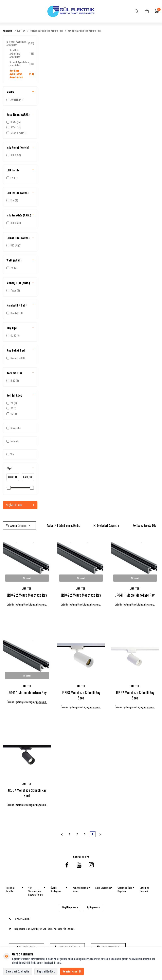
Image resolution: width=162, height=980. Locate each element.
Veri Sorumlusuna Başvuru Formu (35, 891)
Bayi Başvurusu (70, 908)
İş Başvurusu (94, 908)
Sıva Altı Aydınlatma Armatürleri (22, 64)
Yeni (10, 454)
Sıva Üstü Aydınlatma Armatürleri (22, 53)
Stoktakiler (14, 428)
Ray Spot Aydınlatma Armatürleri (84, 31)
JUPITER (21, 31)
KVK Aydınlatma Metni (80, 890)
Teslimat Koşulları (10, 890)
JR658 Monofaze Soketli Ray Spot (81, 695)
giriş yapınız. (42, 605)
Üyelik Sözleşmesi (56, 890)
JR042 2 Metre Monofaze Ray (27, 595)
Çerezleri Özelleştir (18, 971)
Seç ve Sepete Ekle (144, 525)
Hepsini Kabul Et (72, 971)
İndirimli (13, 441)
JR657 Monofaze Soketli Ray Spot (135, 695)
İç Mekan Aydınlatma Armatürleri (46, 31)
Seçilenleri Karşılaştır (106, 525)
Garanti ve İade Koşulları (125, 890)
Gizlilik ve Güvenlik (144, 890)
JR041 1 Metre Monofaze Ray (135, 595)
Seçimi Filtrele (20, 505)
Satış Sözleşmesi (103, 888)
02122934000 (20, 919)
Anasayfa (8, 31)
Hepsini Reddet (46, 971)
